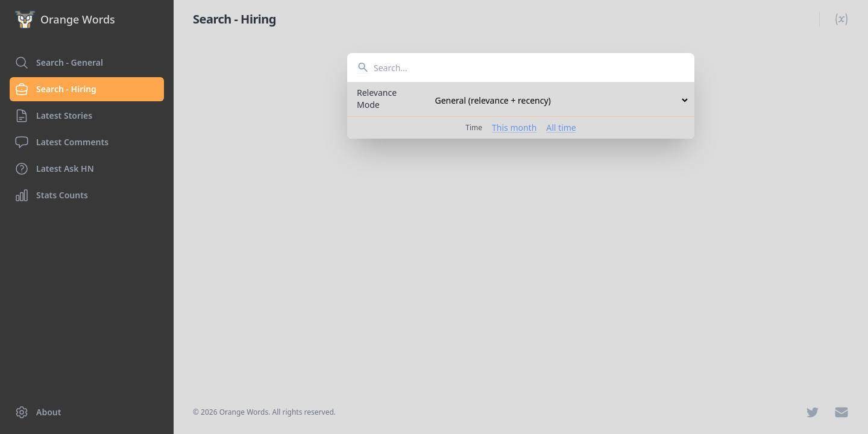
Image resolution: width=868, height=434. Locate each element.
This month (514, 127)
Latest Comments (61, 142)
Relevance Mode (377, 99)
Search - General (59, 63)
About (38, 412)
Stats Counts (51, 195)
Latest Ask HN (54, 169)
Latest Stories (53, 116)
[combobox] (521, 68)
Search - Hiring (55, 89)
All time (561, 127)
